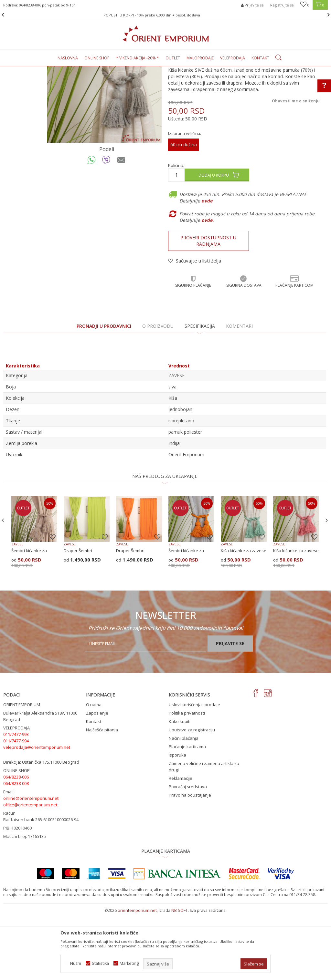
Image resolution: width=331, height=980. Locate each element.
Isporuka (177, 821)
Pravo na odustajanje (190, 861)
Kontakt (94, 788)
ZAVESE (99, 70)
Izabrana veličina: (185, 200)
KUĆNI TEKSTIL (75, 70)
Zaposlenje (97, 779)
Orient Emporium (19, 70)
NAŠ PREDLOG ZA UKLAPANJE (165, 542)
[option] (165, 15)
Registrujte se (282, 5)
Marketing (129, 963)
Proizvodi (48, 70)
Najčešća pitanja (102, 796)
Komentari (239, 392)
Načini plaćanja (184, 804)
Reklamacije (181, 844)
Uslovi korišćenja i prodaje (194, 771)
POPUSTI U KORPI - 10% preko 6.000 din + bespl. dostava (165, 15)
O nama (94, 771)
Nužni (76, 963)
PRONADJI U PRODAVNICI (104, 392)
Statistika (100, 963)
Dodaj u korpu (214, 241)
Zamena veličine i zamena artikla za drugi (204, 833)
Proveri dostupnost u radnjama (208, 307)
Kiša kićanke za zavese (244, 617)
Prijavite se (230, 710)
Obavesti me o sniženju (296, 167)
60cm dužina (184, 211)
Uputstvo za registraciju (192, 796)
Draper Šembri (78, 617)
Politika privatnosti (187, 779)
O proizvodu (158, 392)
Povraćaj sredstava (188, 853)
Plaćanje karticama (187, 813)
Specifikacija (200, 392)
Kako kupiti (180, 788)
